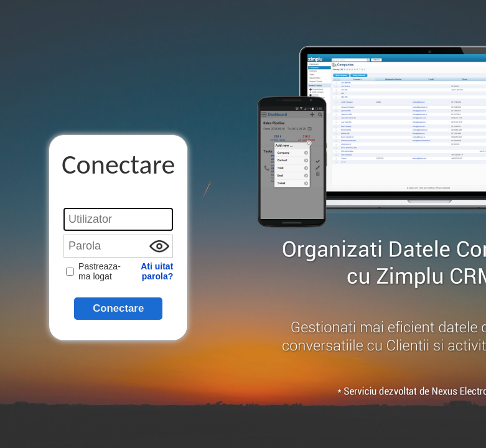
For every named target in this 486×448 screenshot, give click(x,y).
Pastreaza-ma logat (93, 271)
